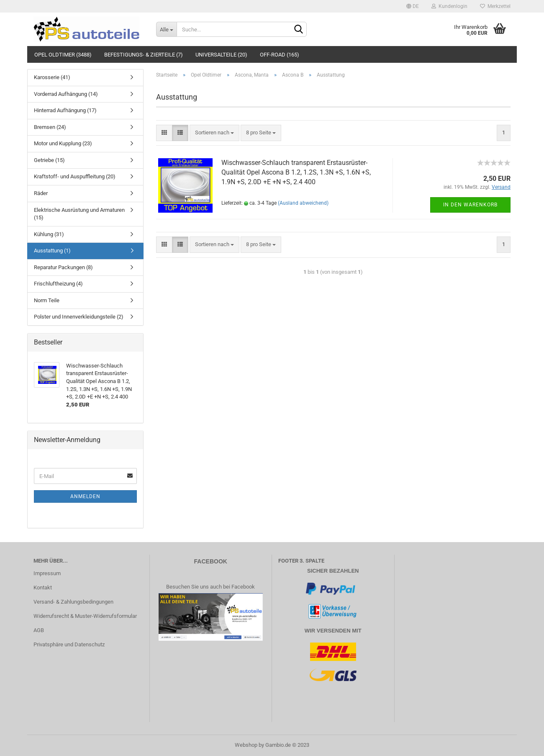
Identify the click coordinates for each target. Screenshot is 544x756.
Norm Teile (47, 300)
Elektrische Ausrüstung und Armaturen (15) (79, 214)
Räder (41, 193)
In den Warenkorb (470, 205)
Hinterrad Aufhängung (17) (65, 110)
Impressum (47, 573)
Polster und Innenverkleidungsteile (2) (79, 317)
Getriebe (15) (49, 160)
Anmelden (85, 496)
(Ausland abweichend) (303, 203)
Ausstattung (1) (52, 251)
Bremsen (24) (50, 127)
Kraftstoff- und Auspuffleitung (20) (75, 176)
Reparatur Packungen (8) (63, 267)
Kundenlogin (449, 6)
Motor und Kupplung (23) (63, 143)
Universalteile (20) (221, 55)
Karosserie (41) (52, 77)
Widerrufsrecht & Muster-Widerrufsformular (85, 616)
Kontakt (43, 588)
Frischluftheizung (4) (58, 284)
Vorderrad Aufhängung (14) (66, 94)
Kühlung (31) (49, 234)
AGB (39, 630)
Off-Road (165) (280, 55)
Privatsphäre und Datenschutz (69, 644)
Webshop (246, 745)
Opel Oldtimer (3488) (63, 55)
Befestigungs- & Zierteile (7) (144, 55)
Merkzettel (495, 6)
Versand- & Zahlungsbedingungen (73, 602)
